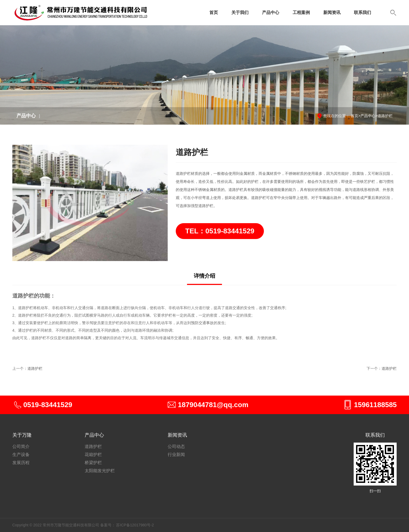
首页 (214, 12)
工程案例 (301, 12)
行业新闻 (176, 455)
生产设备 (21, 455)
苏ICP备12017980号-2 (135, 525)
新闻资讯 (332, 12)
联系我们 (363, 12)
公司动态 (176, 446)
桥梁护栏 (93, 463)
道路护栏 (385, 116)
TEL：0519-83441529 (220, 231)
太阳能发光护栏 (100, 471)
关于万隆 (22, 435)
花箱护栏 (93, 455)
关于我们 (240, 12)
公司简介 (21, 446)
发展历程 (21, 463)
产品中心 (271, 12)
